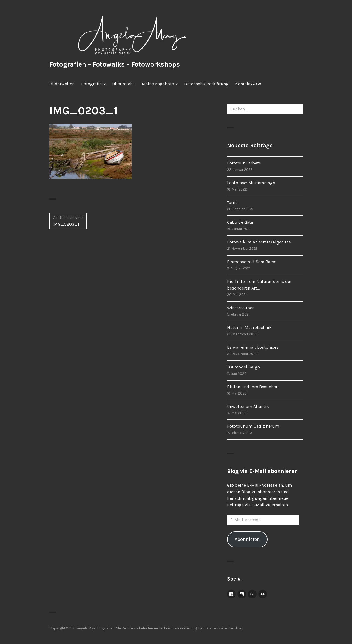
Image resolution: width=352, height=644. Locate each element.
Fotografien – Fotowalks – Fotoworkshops (115, 64)
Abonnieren (247, 539)
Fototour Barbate (244, 163)
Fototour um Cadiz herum (253, 426)
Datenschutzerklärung (206, 84)
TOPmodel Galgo (243, 367)
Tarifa (232, 202)
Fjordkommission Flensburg (221, 628)
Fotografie (91, 84)
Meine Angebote (158, 84)
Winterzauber (240, 308)
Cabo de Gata (240, 222)
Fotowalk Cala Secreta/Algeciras (259, 242)
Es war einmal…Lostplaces (253, 347)
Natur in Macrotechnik (249, 327)
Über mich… (124, 84)
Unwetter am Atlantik (248, 406)
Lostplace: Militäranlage (251, 183)
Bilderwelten (62, 84)
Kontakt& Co (248, 84)
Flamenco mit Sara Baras (252, 262)
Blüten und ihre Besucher (252, 387)
